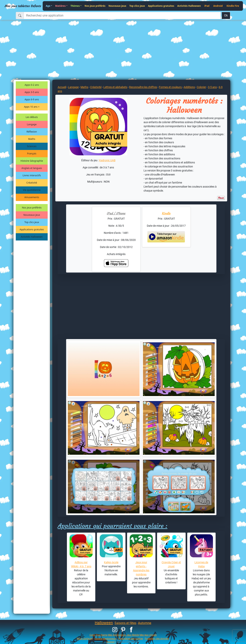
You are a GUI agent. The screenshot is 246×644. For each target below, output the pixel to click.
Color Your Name (98, 635)
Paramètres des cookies (131, 639)
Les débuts (32, 117)
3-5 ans (212, 87)
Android (218, 6)
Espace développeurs (106, 639)
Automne (145, 623)
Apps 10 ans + (32, 107)
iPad (207, 6)
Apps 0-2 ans (32, 85)
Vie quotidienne (32, 190)
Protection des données (157, 639)
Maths (32, 139)
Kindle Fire (233, 6)
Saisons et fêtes (125, 623)
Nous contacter (85, 639)
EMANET (111, 642)
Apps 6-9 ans (32, 99)
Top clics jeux (137, 6)
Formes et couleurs (171, 87)
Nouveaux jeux (118, 6)
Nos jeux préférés (95, 6)
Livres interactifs (32, 175)
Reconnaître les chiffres (143, 87)
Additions (189, 87)
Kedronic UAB (107, 160)
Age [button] (48, 6)
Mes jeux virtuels (148, 635)
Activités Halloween (189, 6)
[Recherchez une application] (122, 16)
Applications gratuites (161, 6)
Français (32, 154)
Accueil (62, 87)
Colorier (201, 87)
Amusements (32, 197)
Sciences (32, 146)
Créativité (32, 183)
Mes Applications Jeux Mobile (123, 635)
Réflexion (32, 132)
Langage (32, 124)
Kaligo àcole (111, 562)
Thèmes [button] (75, 6)
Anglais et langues (32, 168)
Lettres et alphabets (115, 87)
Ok (226, 15)
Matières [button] (60, 6)
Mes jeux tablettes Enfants (23, 6)
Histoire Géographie (32, 161)
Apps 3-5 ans (32, 92)
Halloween (104, 623)
